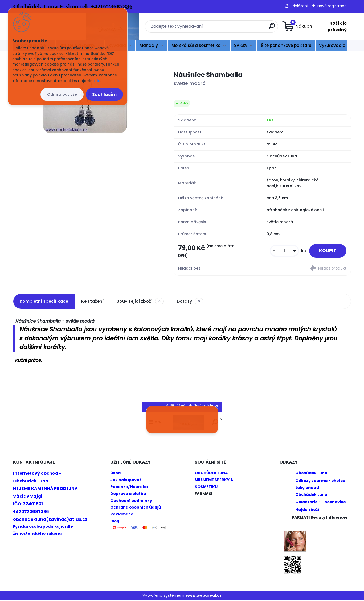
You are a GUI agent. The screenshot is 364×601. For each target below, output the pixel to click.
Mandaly (149, 45)
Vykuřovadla (332, 45)
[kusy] (283, 251)
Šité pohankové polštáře (286, 45)
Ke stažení (92, 302)
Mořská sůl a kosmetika (196, 45)
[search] (235, 28)
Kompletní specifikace (44, 302)
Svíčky (241, 45)
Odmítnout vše (62, 94)
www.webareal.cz (204, 596)
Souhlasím (104, 94)
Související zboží (140, 302)
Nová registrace (332, 6)
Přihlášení (299, 6)
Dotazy (190, 302)
